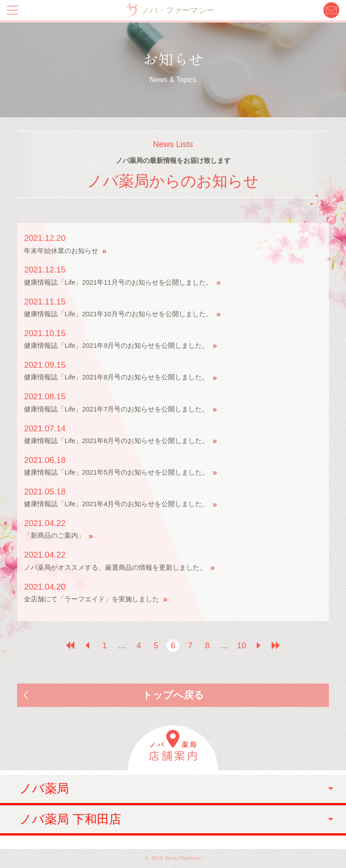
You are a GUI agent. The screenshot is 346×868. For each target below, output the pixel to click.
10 (241, 645)
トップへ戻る (173, 695)
